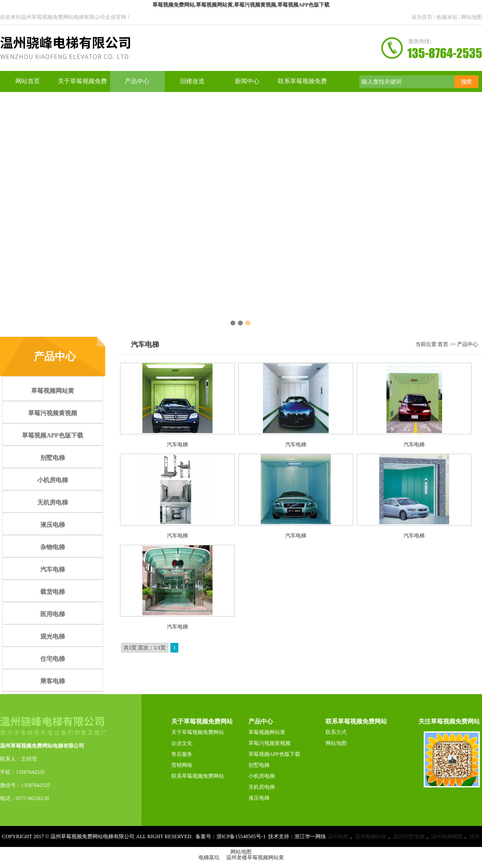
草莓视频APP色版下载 (274, 754)
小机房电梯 (262, 776)
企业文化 (182, 743)
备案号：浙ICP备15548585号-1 (231, 836)
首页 (443, 344)
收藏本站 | (449, 17)
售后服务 (182, 754)
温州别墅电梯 (409, 836)
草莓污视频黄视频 (269, 743)
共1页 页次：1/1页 (145, 648)
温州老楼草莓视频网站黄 (255, 857)
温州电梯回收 (371, 836)
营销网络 (182, 765)
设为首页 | (424, 17)
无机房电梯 (262, 787)
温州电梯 (338, 836)
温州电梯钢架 (447, 836)
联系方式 (336, 732)
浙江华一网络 (310, 836)
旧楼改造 (192, 81)
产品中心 (137, 81)
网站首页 (28, 81)
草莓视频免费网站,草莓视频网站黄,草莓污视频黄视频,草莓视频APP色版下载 (241, 5)
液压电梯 (259, 798)
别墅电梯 (259, 765)
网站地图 (471, 17)
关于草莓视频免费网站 (198, 732)
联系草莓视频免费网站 (198, 776)
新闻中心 (247, 81)
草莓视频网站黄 (267, 732)
